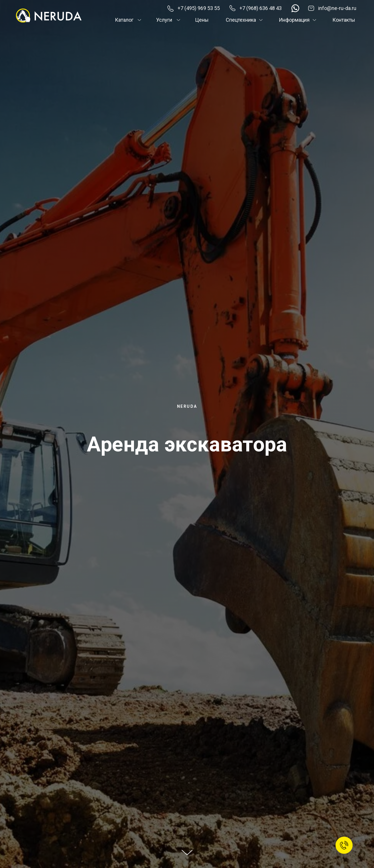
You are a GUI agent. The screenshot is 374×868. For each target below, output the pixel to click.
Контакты (344, 20)
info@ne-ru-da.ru (337, 8)
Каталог (124, 20)
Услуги (164, 20)
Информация (294, 20)
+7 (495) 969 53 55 (199, 8)
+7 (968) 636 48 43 (261, 8)
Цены (202, 20)
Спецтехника (241, 20)
